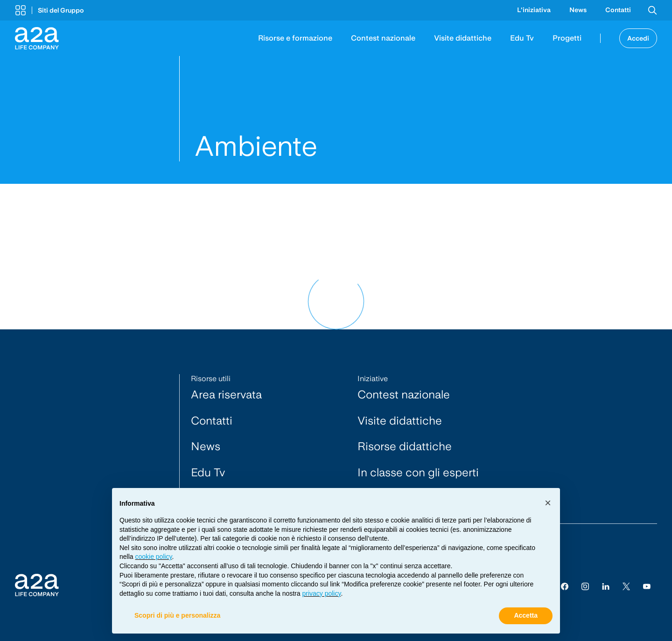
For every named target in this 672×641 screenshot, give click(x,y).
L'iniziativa (534, 10)
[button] (49, 10)
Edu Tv (522, 38)
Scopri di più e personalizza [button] (177, 616)
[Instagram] (585, 586)
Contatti (618, 10)
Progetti (567, 38)
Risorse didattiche (405, 446)
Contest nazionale (383, 38)
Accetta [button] (526, 616)
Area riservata (226, 394)
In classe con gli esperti (418, 472)
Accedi (638, 38)
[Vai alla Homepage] (37, 38)
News (578, 10)
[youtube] (647, 586)
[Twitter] (626, 586)
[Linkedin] (606, 586)
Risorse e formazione (295, 38)
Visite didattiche (463, 38)
